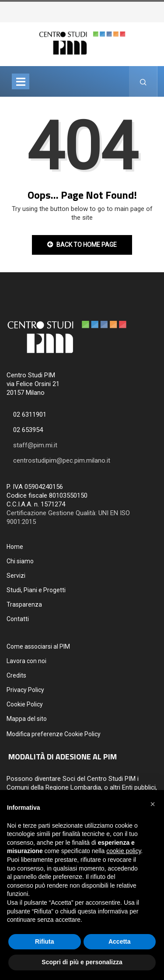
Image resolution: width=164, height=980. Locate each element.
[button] (153, 804)
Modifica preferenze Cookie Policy (54, 734)
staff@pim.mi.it (35, 445)
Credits (16, 675)
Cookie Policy (25, 704)
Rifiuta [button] (45, 941)
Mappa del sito (27, 719)
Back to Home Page (82, 245)
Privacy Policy (25, 690)
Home (15, 547)
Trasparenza (24, 604)
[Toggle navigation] (21, 81)
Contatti (18, 619)
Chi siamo (20, 561)
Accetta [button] (120, 941)
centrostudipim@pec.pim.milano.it (62, 460)
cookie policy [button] (124, 851)
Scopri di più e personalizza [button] (82, 962)
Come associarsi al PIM (38, 646)
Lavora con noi (26, 661)
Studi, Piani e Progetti (36, 590)
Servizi (16, 576)
